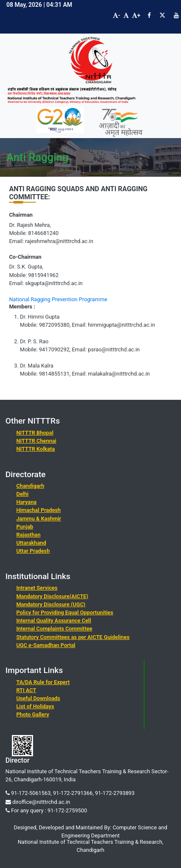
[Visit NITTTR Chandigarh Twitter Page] (162, 15)
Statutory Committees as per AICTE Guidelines (73, 637)
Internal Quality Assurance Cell (53, 621)
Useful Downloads (38, 698)
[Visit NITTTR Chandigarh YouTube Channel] (176, 15)
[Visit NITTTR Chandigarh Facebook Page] (149, 15)
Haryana (26, 502)
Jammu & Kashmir (39, 519)
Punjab (25, 527)
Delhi (22, 494)
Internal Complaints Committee (54, 629)
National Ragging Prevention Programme (58, 299)
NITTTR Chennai (36, 441)
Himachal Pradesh (38, 510)
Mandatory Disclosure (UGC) (51, 604)
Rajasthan (28, 535)
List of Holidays (35, 706)
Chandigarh (30, 486)
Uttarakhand (31, 543)
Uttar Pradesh (33, 551)
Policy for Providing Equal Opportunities (65, 612)
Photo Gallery (32, 714)
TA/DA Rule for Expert (43, 682)
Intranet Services (37, 588)
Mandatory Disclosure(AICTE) (52, 596)
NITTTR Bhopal (35, 433)
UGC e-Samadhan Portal (46, 645)
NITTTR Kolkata (35, 449)
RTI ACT (26, 690)
